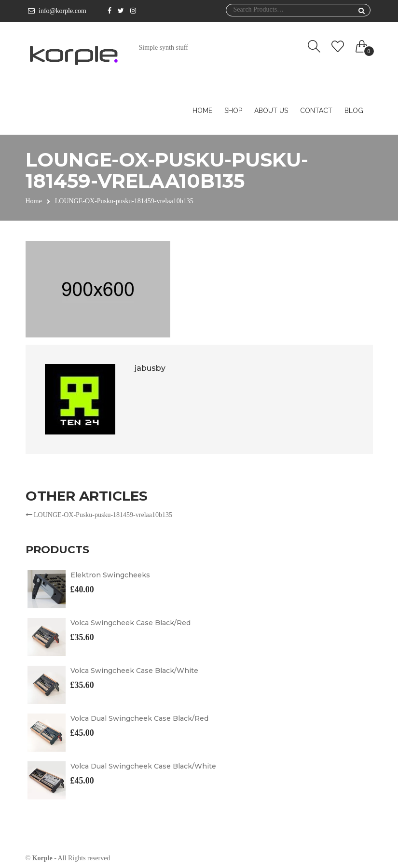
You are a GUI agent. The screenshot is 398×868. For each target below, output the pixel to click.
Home (202, 111)
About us (271, 111)
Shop (233, 111)
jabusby (150, 368)
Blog (354, 111)
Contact (316, 111)
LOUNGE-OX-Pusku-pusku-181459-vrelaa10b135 (99, 515)
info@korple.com (62, 11)
